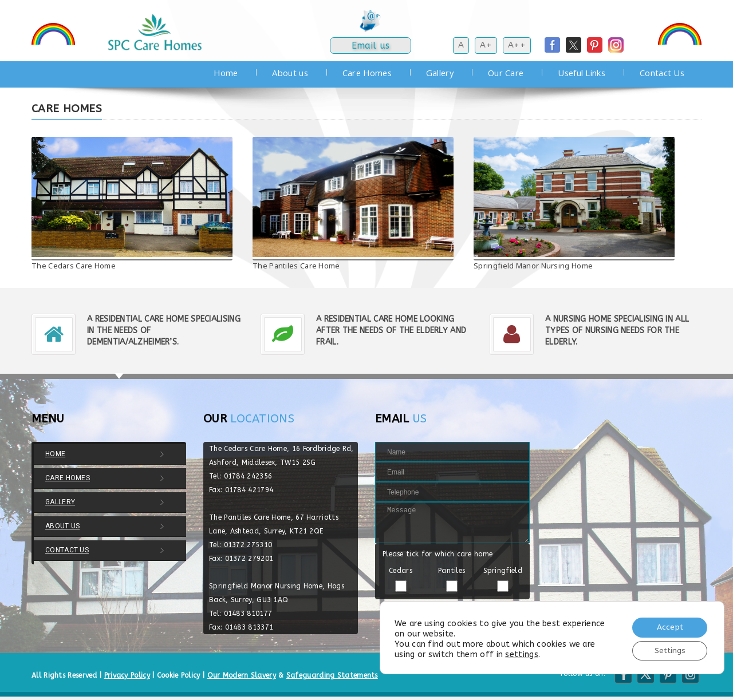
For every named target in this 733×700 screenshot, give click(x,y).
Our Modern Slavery (242, 675)
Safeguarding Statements (332, 675)
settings (521, 653)
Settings (668, 650)
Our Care (506, 73)
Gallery (440, 73)
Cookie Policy (179, 675)
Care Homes (367, 73)
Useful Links (582, 73)
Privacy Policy (127, 675)
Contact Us (662, 73)
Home (226, 73)
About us (290, 73)
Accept (668, 626)
